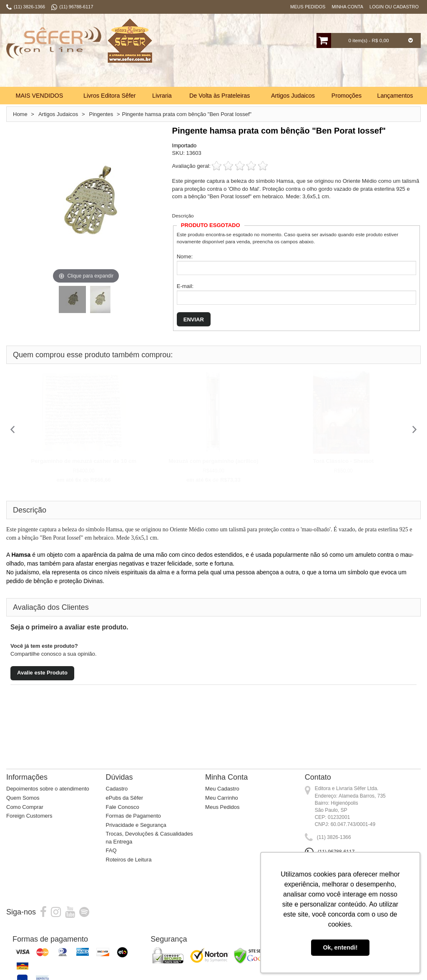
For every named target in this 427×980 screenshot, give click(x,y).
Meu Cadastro (222, 791)
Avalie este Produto (42, 675)
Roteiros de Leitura (129, 862)
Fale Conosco (123, 809)
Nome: (185, 259)
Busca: (280, 79)
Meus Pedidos (308, 7)
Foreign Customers (29, 818)
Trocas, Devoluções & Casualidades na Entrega (149, 840)
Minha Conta (347, 7)
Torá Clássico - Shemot (344, 463)
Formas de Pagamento (133, 818)
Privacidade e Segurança (136, 827)
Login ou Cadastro (394, 7)
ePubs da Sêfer (125, 800)
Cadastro (117, 791)
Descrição (183, 218)
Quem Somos (23, 800)
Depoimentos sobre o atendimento (48, 791)
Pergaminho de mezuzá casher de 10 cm (84, 463)
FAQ (111, 853)
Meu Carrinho (222, 800)
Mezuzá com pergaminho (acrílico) (213, 463)
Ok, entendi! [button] (340, 947)
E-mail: (185, 289)
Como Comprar (25, 809)
